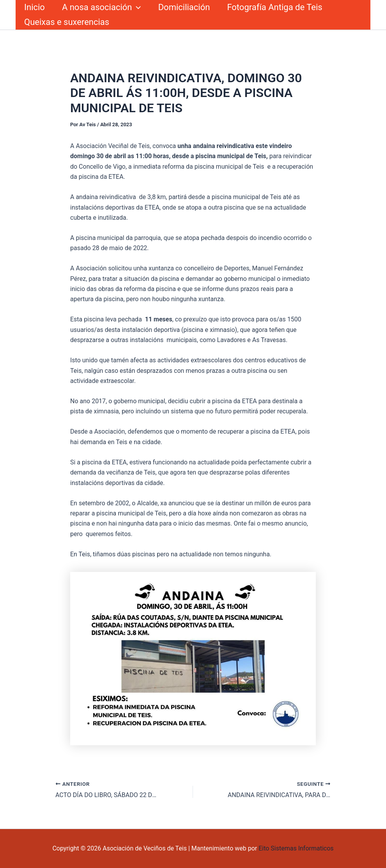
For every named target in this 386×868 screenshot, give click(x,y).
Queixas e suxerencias (67, 22)
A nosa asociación (102, 7)
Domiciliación (184, 7)
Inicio (35, 7)
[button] (136, 7)
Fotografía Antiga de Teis (274, 7)
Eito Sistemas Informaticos (296, 848)
